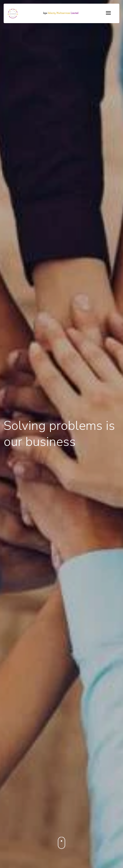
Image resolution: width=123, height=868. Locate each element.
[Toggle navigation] (108, 13)
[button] (61, 13)
